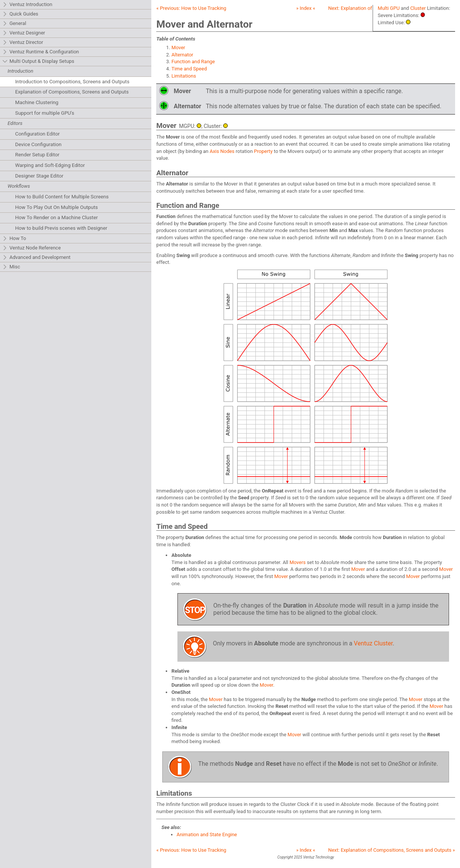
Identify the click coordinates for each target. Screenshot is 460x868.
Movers (298, 562)
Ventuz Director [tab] (23, 43)
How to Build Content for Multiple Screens (62, 197)
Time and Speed (189, 69)
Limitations (184, 76)
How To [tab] (14, 239)
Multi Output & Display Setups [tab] (38, 62)
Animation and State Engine (207, 834)
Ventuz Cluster (373, 643)
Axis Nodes (222, 151)
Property (263, 151)
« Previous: (191, 8)
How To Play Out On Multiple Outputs (57, 207)
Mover (178, 48)
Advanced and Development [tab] (36, 258)
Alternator (182, 55)
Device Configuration (38, 144)
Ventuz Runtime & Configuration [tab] (41, 52)
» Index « (306, 8)
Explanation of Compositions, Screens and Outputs (72, 92)
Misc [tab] (11, 267)
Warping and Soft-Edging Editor (50, 165)
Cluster (418, 8)
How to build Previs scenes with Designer (61, 228)
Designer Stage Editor (39, 176)
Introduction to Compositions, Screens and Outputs (72, 82)
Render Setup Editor (37, 155)
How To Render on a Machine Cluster (57, 217)
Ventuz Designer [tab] (24, 33)
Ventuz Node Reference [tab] (32, 248)
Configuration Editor (37, 134)
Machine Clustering (37, 102)
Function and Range (193, 62)
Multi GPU (389, 8)
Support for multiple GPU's (45, 113)
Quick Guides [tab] (20, 14)
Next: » (391, 850)
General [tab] (14, 24)
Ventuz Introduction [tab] (27, 5)
